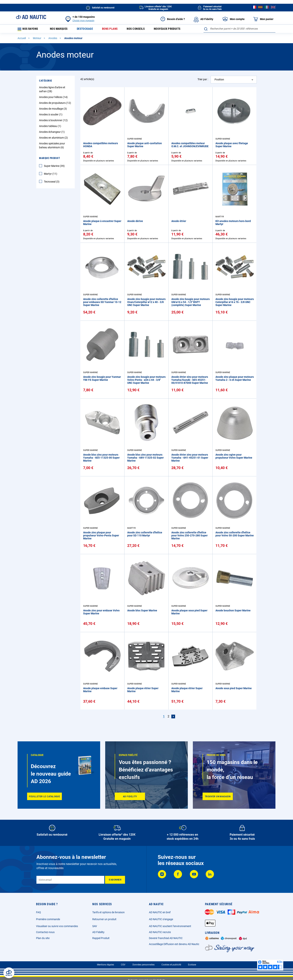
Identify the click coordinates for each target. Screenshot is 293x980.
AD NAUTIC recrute (160, 932)
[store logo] (31, 17)
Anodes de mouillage (53, 110)
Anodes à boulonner (54, 122)
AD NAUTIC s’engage (161, 919)
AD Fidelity (98, 932)
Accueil (22, 39)
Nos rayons (29, 29)
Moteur (37, 39)
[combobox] (239, 29)
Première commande (48, 919)
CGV (123, 965)
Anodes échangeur (52, 133)
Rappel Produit (101, 938)
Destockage (88, 29)
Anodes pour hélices (54, 98)
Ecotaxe (192, 965)
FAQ (38, 912)
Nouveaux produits (176, 29)
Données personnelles (144, 965)
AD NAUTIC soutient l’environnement (170, 926)
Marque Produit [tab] (50, 159)
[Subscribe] (115, 880)
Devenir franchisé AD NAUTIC (166, 938)
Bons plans (115, 29)
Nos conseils (142, 29)
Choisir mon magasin (83, 21)
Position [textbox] (219, 81)
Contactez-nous (45, 932)
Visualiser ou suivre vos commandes (57, 926)
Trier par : (203, 81)
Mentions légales (105, 965)
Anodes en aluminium (54, 139)
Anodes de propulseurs (55, 104)
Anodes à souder (51, 116)
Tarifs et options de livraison (108, 912)
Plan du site (43, 938)
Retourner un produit (104, 919)
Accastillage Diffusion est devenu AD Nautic (174, 944)
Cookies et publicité (171, 965)
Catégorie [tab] (46, 82)
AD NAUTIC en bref (160, 912)
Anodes (53, 39)
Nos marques (60, 29)
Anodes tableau (51, 127)
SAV (95, 926)
